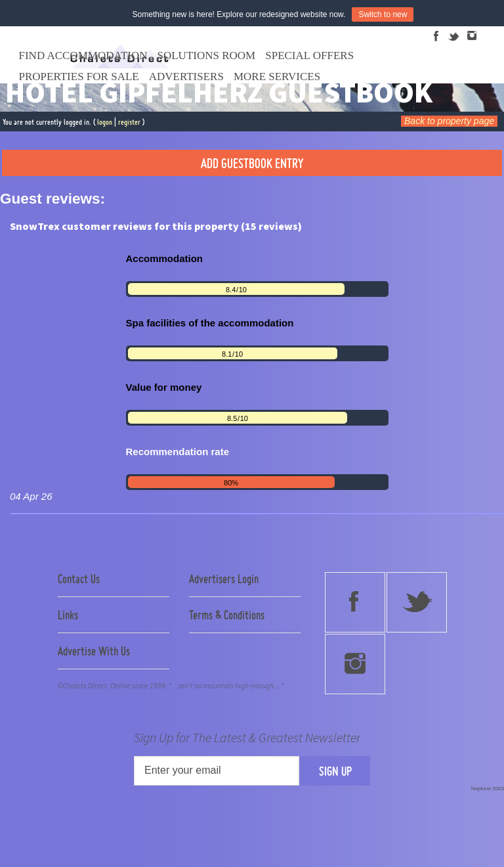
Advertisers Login (224, 579)
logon (105, 122)
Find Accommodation (83, 56)
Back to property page (449, 121)
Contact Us (79, 579)
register (129, 122)
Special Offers (309, 56)
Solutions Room (207, 56)
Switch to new (383, 14)
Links (68, 615)
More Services (277, 77)
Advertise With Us (94, 651)
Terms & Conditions (227, 615)
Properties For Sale (79, 77)
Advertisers (186, 77)
